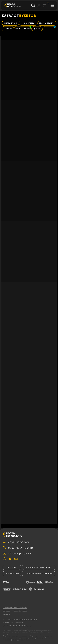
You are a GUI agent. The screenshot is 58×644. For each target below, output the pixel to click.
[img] (16, 559)
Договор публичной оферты (15, 611)
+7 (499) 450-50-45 (18, 542)
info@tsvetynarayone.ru (20, 553)
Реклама (6, 615)
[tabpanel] (29, 282)
